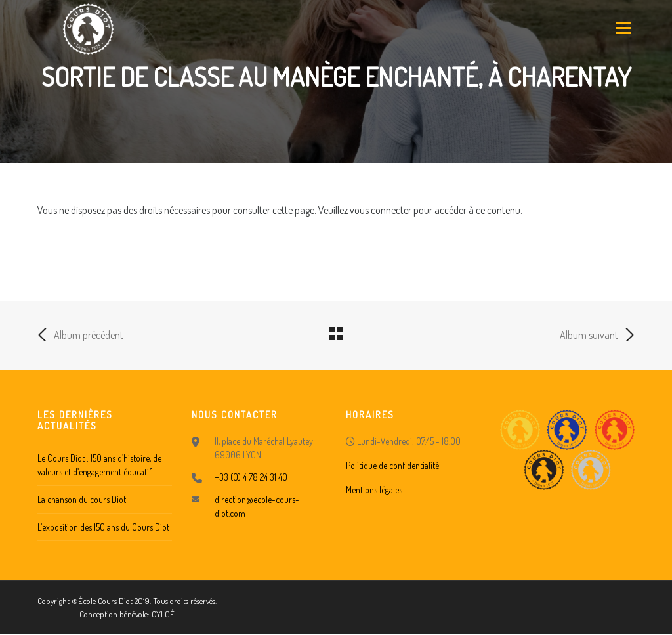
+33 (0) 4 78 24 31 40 (251, 477)
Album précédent (80, 335)
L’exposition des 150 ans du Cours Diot (103, 527)
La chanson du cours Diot (82, 499)
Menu (622, 28)
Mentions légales (374, 490)
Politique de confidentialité (392, 465)
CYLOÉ (163, 614)
